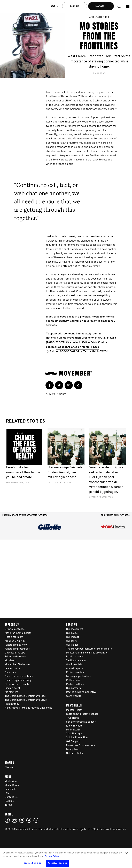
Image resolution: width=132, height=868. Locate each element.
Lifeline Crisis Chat (93, 342)
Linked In (36, 820)
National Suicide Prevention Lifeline (68, 338)
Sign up (75, 6)
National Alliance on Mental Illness (78, 347)
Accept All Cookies (57, 863)
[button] (128, 6)
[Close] (127, 853)
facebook (7, 820)
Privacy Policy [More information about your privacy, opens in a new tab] (52, 856)
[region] (66, 858)
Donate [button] (101, 8)
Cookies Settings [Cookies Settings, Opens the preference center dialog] (32, 863)
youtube (22, 820)
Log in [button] (54, 7)
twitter (29, 820)
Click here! (14, 820)
